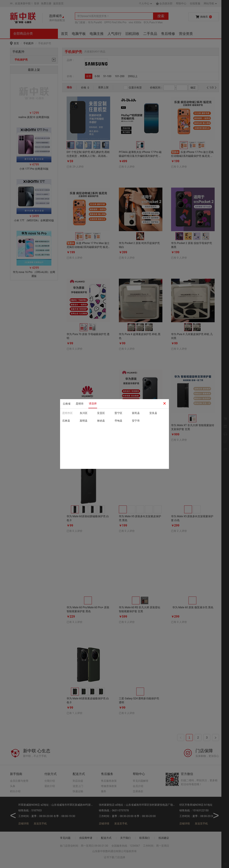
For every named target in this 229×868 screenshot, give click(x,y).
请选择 (93, 403)
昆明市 (80, 404)
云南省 (67, 404)
